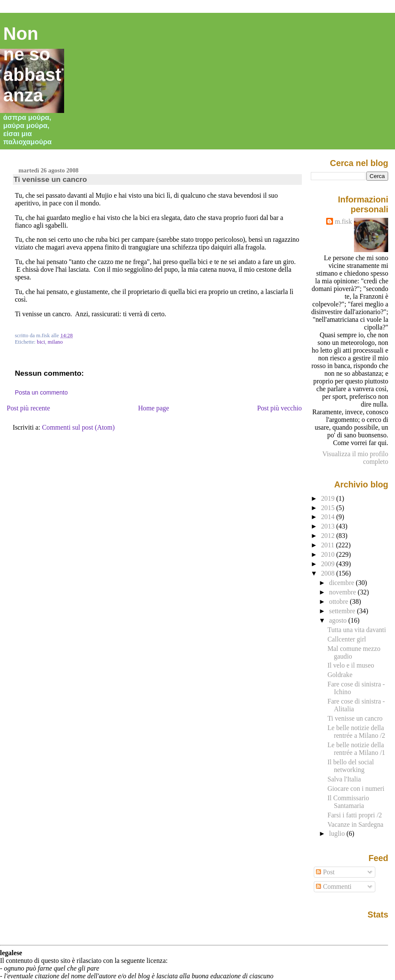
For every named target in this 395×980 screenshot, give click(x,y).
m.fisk (343, 221)
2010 (329, 554)
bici (41, 342)
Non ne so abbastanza (32, 64)
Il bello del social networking (351, 766)
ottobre (340, 601)
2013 (329, 526)
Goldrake (340, 675)
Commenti (334, 886)
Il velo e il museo (351, 665)
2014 (329, 517)
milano (55, 342)
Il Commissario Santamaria (348, 802)
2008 (329, 573)
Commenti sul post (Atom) (78, 427)
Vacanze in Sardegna (355, 824)
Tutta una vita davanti (357, 630)
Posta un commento (41, 392)
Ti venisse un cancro (50, 179)
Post (325, 872)
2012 (329, 536)
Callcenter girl (347, 639)
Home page (154, 408)
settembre (343, 611)
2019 (329, 498)
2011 (329, 545)
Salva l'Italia (344, 779)
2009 (329, 564)
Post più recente (28, 408)
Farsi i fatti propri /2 (355, 815)
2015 (329, 508)
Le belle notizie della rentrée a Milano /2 (356, 732)
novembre (343, 592)
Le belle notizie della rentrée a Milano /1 (356, 749)
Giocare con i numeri (356, 788)
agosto (339, 620)
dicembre (343, 583)
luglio (338, 833)
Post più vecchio (279, 408)
